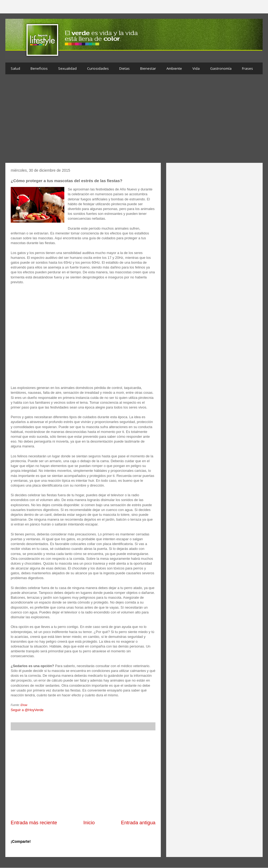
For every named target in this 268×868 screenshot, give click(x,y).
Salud (15, 68)
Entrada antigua (138, 823)
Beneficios (39, 68)
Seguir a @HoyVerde (27, 710)
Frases (247, 68)
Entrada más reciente (34, 823)
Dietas (124, 68)
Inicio (89, 823)
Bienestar (148, 68)
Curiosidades (98, 68)
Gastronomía (221, 68)
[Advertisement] (134, 120)
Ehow (24, 705)
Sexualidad (67, 68)
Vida (196, 68)
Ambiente (174, 68)
